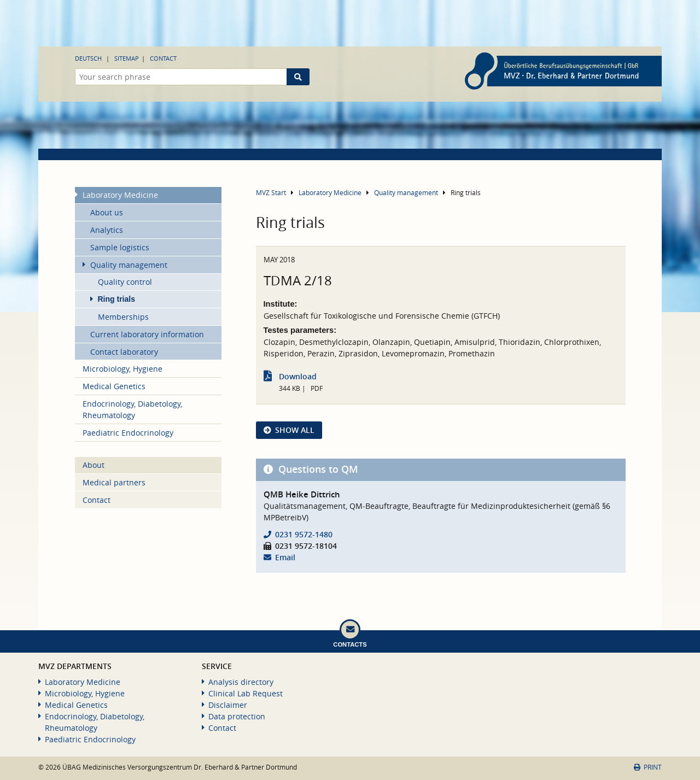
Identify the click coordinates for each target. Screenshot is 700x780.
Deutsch (88, 58)
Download (298, 376)
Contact (163, 58)
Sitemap (127, 58)
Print (648, 767)
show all (295, 430)
